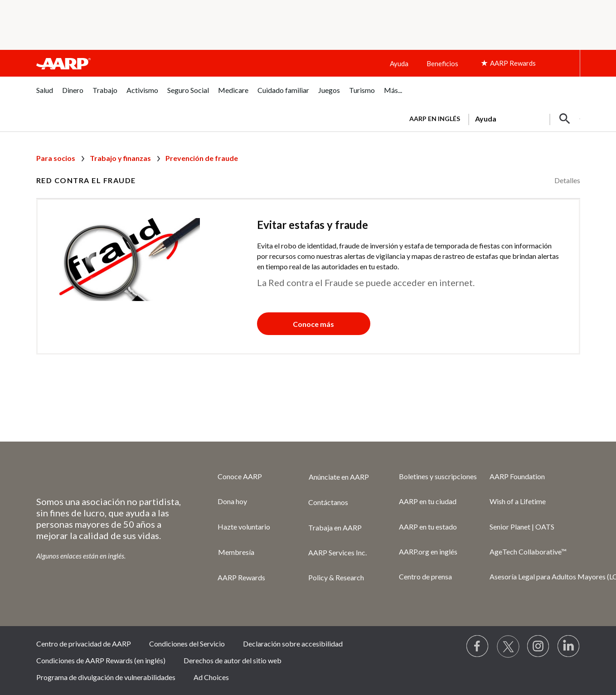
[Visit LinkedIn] (569, 646)
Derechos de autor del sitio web (233, 660)
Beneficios (442, 63)
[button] (565, 119)
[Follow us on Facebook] (478, 646)
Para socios (56, 158)
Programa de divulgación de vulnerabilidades (106, 677)
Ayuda (399, 63)
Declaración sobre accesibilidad (293, 644)
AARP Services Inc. (337, 552)
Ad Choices (211, 677)
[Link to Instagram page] (538, 646)
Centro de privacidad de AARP (84, 644)
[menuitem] (45, 95)
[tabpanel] (491, 118)
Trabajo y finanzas (120, 158)
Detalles (567, 180)
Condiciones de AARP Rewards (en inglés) (101, 660)
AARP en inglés (435, 119)
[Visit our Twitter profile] (508, 646)
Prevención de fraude (202, 158)
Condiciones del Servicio (187, 644)
